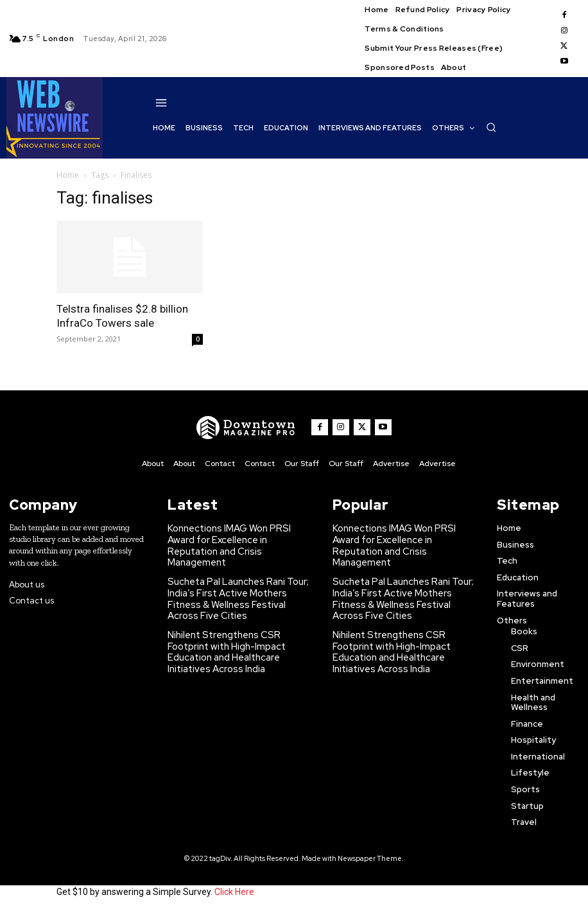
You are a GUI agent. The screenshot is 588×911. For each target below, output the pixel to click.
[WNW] (251, 428)
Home (68, 175)
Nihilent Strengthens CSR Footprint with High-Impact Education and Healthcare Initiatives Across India (238, 614)
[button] (491, 127)
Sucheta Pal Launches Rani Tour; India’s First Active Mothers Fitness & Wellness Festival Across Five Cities (241, 576)
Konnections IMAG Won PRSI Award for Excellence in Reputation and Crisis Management (237, 537)
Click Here (234, 890)
